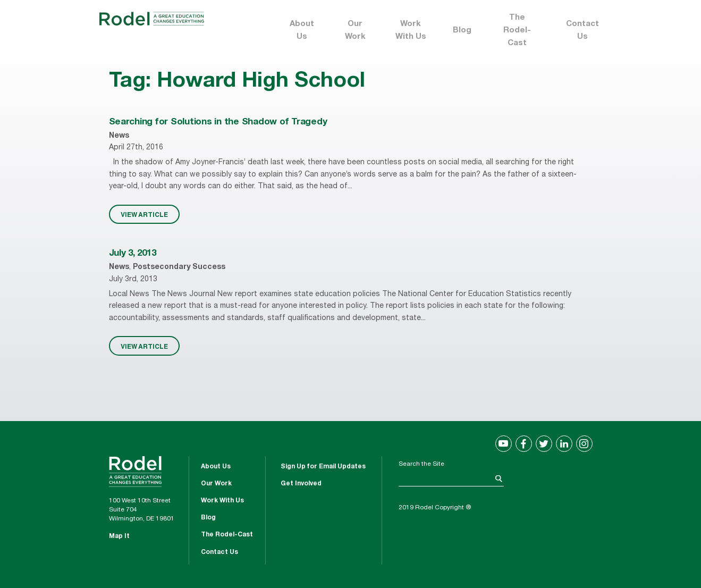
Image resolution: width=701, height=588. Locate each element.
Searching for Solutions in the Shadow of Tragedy (218, 123)
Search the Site (421, 464)
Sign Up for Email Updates (323, 467)
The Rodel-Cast (517, 31)
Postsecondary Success (179, 267)
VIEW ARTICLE (144, 214)
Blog (462, 31)
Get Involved (301, 484)
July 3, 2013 (133, 254)
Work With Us (411, 31)
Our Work (355, 31)
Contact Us (582, 31)
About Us (302, 31)
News (119, 136)
